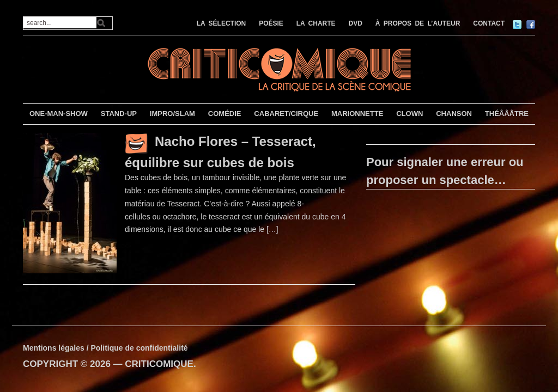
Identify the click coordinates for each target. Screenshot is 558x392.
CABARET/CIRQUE (286, 114)
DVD (356, 23)
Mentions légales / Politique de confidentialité (105, 348)
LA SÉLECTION (222, 23)
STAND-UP (119, 114)
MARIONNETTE (357, 114)
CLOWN (410, 114)
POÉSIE (271, 23)
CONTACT (489, 23)
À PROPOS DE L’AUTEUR (418, 23)
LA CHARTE (316, 23)
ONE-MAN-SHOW (59, 114)
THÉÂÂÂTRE (507, 114)
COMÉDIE (225, 114)
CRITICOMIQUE (159, 364)
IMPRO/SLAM (172, 114)
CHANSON (454, 114)
